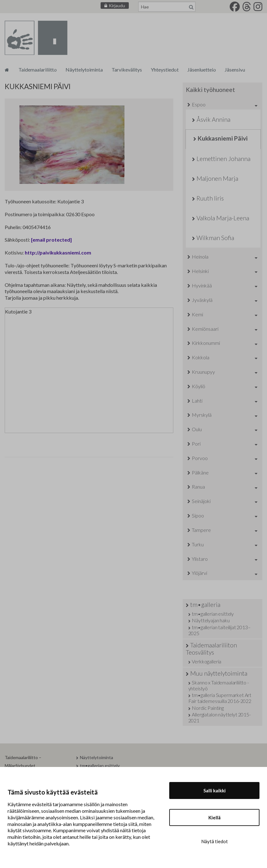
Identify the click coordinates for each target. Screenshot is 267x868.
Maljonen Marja (217, 178)
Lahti (197, 401)
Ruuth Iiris (210, 198)
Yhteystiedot (165, 70)
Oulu (197, 429)
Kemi (197, 314)
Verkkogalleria (207, 661)
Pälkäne (200, 472)
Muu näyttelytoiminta (219, 673)
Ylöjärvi (199, 573)
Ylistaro (200, 559)
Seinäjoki (201, 501)
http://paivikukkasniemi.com (58, 252)
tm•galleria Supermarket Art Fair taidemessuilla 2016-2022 (220, 698)
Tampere (201, 530)
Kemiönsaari (205, 329)
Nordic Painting (208, 708)
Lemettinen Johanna (223, 159)
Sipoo (198, 515)
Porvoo (200, 458)
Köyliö (199, 386)
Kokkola (201, 357)
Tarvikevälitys (127, 70)
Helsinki (200, 271)
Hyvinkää (202, 285)
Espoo (199, 104)
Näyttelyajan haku (211, 620)
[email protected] (51, 240)
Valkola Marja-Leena (223, 218)
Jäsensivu (235, 70)
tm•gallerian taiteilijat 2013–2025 (220, 630)
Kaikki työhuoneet (210, 90)
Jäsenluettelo (202, 70)
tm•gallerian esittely (213, 614)
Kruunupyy (203, 372)
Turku (198, 544)
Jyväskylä (202, 300)
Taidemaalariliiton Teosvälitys (211, 649)
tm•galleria (205, 605)
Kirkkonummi (206, 343)
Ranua (198, 487)
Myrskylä (202, 415)
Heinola (200, 257)
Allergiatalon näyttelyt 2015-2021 (220, 717)
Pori (196, 444)
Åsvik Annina (213, 119)
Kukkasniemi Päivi (223, 138)
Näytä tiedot (215, 841)
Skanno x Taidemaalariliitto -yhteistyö (219, 685)
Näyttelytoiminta (84, 70)
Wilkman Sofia (215, 238)
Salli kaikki (215, 790)
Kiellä (215, 817)
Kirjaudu (117, 5)
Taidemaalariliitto (38, 70)
